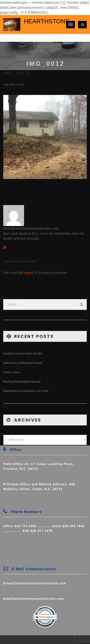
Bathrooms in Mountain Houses (23, 363)
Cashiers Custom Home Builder (23, 354)
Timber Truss (11, 372)
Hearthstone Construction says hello (26, 391)
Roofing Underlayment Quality (22, 382)
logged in (30, 273)
